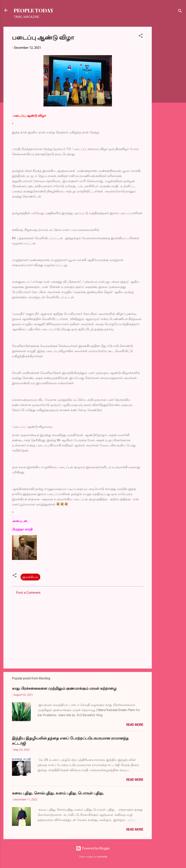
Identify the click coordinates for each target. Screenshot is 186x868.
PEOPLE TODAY (33, 10)
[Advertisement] (169, 91)
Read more (135, 725)
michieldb (102, 857)
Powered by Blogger (93, 848)
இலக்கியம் (30, 577)
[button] (141, 36)
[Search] (180, 12)
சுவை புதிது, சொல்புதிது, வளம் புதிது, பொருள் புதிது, (58, 793)
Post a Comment (28, 593)
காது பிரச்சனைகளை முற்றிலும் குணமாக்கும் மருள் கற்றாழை (64, 688)
